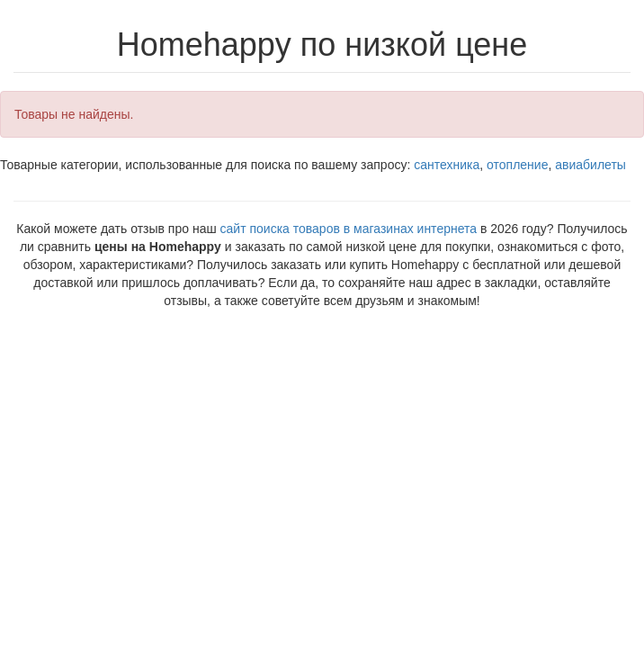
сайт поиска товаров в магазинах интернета (349, 229)
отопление (517, 165)
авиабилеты (590, 165)
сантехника (447, 165)
